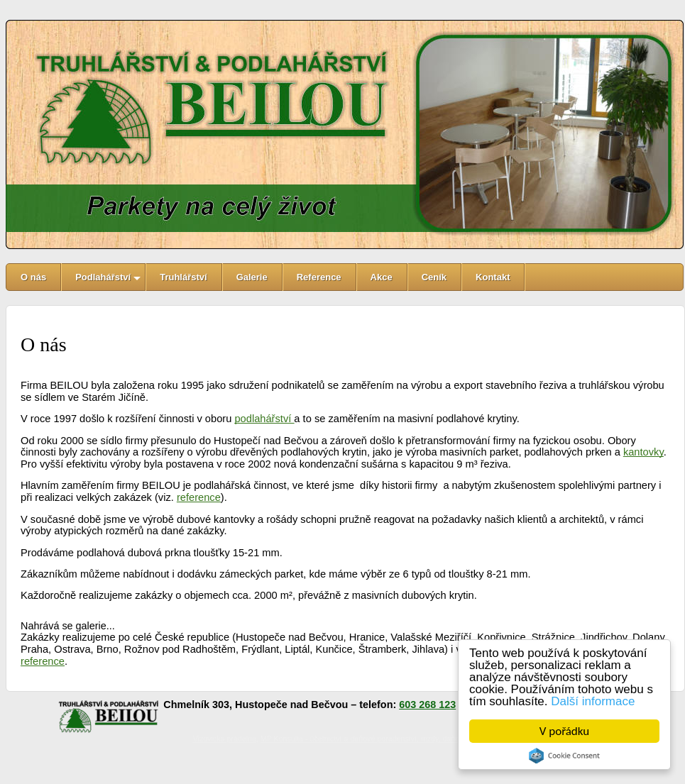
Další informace (593, 701)
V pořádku (564, 731)
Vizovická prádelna (225, 739)
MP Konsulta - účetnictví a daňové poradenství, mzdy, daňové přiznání (379, 739)
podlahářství (264, 419)
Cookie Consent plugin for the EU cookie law (564, 756)
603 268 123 (427, 705)
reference (199, 497)
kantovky (643, 452)
